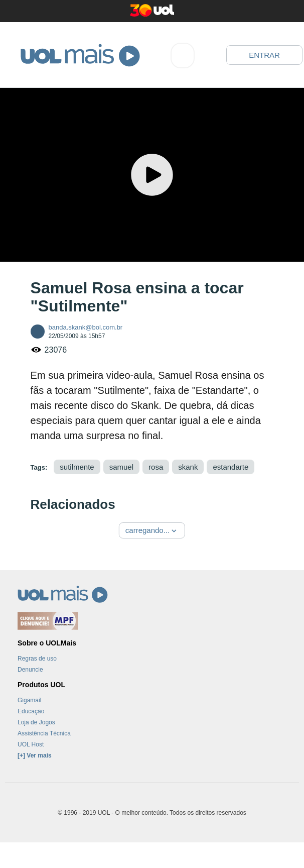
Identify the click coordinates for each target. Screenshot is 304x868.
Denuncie (30, 670)
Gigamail (29, 700)
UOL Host (31, 744)
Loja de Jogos (36, 722)
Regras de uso (37, 659)
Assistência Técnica (44, 733)
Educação (31, 711)
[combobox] (183, 56)
